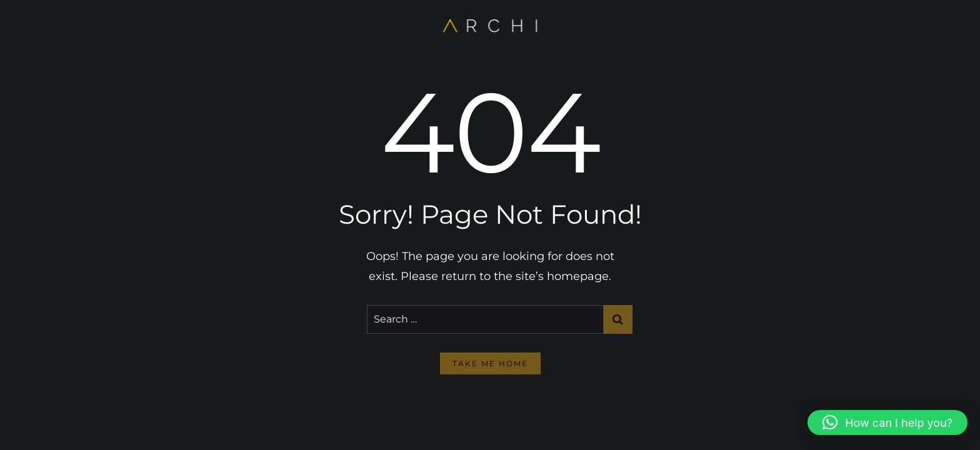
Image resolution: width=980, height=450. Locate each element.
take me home (490, 363)
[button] (887, 422)
